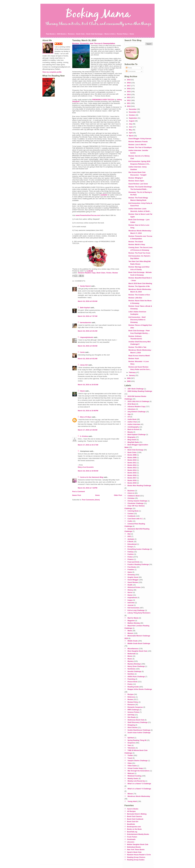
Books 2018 (132, 480)
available (104, 195)
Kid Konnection (134, 608)
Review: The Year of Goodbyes (140, 147)
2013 (129, 97)
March (131, 136)
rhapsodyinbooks (87, 337)
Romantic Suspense (135, 707)
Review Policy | (123, 34)
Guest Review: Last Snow (138, 184)
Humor (130, 595)
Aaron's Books (133, 809)
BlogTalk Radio (133, 442)
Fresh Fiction (132, 837)
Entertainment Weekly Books (138, 834)
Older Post (118, 495)
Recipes (131, 694)
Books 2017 (132, 478)
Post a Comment (79, 491)
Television (131, 748)
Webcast (131, 773)
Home (132, 34)
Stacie (82, 391)
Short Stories (133, 727)
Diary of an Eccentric (86, 467)
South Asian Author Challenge (139, 733)
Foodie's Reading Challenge (138, 564)
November (133, 112)
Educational (132, 544)
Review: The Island (136, 242)
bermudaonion (86, 322)
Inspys (130, 600)
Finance (131, 559)
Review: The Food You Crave (139, 253)
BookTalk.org (132, 832)
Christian (131, 498)
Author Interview (134, 424)
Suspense (131, 743)
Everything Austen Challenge (139, 549)
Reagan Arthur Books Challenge (140, 689)
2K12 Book (132, 404)
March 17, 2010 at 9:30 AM (88, 430)
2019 (129, 80)
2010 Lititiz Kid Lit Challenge (138, 401)
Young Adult (132, 801)
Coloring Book (133, 511)
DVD (129, 536)
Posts (129, 68)
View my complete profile (52, 72)
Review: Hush (134, 358)
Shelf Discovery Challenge (138, 722)
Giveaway (131, 575)
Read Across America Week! (139, 356)
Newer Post (77, 495)
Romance (131, 705)
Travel (130, 758)
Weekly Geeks (133, 778)
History (130, 590)
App (129, 414)
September (133, 118)
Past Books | (51, 34)
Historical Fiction (134, 587)
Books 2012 (132, 465)
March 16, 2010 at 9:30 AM (88, 346)
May (131, 130)
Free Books (132, 567)
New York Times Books (136, 850)
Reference (131, 697)
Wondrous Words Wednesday (139, 796)
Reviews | (71, 34)
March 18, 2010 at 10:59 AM (88, 471)
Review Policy (133, 702)
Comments (131, 71)
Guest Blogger (133, 580)
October (132, 115)
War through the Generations (139, 771)
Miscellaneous (133, 649)
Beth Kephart (85, 308)
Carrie (82, 352)
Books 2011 (132, 463)
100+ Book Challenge (136, 389)
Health (130, 585)
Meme (130, 631)
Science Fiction (133, 712)
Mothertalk (132, 654)
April (131, 133)
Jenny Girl (84, 365)
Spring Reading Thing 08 (137, 740)
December (133, 109)
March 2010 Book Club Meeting (140, 283)
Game (130, 572)
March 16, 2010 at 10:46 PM (88, 411)
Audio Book (132, 419)
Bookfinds (131, 824)
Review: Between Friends (138, 142)
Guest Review (133, 582)
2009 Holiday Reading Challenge (140, 391)
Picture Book (133, 682)
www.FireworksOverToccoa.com (88, 215)
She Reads (132, 717)
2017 (129, 86)
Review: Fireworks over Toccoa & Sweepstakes (94, 43)
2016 (129, 89)
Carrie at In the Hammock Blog (92, 477)
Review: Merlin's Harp (137, 244)
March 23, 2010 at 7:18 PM (88, 488)
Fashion (131, 554)
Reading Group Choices (136, 857)
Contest (131, 514)
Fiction (109, 273)
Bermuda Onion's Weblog (137, 814)
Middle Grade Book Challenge (139, 643)
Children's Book (134, 496)
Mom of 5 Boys (86, 417)
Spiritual (131, 738)
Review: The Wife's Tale (137, 347)
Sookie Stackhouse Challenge (139, 730)
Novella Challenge (134, 671)
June (131, 127)
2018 (129, 83)
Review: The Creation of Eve (139, 295)
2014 (129, 95)
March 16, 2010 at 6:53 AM (88, 301)
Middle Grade (133, 641)
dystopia (131, 539)
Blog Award (132, 440)
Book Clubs (101, 273)
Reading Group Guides (136, 860)
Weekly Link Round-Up (136, 781)
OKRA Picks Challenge (136, 677)
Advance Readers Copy (87, 273)
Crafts (130, 521)
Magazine (131, 621)
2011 (129, 103)
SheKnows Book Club (136, 720)
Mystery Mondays (134, 664)
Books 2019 (132, 483)
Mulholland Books (134, 847)
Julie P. (60, 44)
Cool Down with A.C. (135, 519)
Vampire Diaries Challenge (138, 761)
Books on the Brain (134, 829)
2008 (129, 381)
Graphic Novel (133, 577)
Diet (129, 534)
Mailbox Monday (134, 623)
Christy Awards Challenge (137, 501)
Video (130, 763)
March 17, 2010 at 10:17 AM (88, 445)
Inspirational (132, 598)
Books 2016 (132, 475)
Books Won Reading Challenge (139, 486)
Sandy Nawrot (85, 286)
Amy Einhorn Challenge (137, 412)
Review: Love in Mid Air (137, 145)
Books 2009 (132, 458)
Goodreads (131, 839)
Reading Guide (133, 687)
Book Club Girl (133, 822)
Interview (131, 603)
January (132, 375)
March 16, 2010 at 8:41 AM (88, 331)
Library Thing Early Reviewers (139, 613)
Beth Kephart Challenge (137, 434)
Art (129, 417)
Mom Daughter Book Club (137, 651)
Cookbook (132, 516)
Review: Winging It (136, 178)
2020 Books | (62, 34)
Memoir (130, 633)
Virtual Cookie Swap (135, 768)
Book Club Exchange (136, 450)
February (132, 372)
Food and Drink (133, 562)
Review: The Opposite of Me (139, 286)
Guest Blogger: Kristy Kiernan (140, 139)
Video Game (132, 766)
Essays (130, 547)
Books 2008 (132, 455)
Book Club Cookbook (135, 819)
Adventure (132, 409)
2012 (129, 100)
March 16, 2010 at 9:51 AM (88, 359)
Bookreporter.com (134, 827)
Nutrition (131, 674)
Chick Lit (131, 493)
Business (131, 491)
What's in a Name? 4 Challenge (139, 789)
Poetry (130, 684)
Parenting (131, 679)
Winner (130, 794)
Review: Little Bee (135, 298)
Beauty (130, 432)
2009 (129, 378)
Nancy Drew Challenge (136, 666)
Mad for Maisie (133, 618)
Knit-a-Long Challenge (136, 610)
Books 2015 (132, 473)
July (131, 124)
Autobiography (133, 427)
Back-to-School (133, 429)
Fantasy (131, 552)
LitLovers (131, 842)
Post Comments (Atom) (91, 500)
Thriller (130, 755)
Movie (130, 656)
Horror (130, 592)
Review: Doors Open (136, 181)
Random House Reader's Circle (139, 855)
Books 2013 (132, 468)
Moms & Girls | (110, 34)
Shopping (131, 725)
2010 (129, 106)
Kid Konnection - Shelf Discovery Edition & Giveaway (137, 320)
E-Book (130, 542)
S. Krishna (84, 436)
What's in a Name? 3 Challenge (139, 784)
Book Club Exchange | (95, 34)
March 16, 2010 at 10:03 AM (88, 385)
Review (115, 273)
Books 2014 (132, 470)
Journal (130, 605)
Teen (129, 745)
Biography (132, 437)
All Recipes (131, 811)
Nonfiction (132, 669)
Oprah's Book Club (134, 852)
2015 (129, 92)
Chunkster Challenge (136, 503)
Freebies (131, 570)
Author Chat (132, 422)
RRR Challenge (133, 710)
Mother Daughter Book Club (138, 844)
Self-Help (131, 715)
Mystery (131, 661)
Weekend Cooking (134, 776)
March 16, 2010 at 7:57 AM (88, 316)
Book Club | (81, 34)
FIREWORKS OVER (103, 100)
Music (130, 659)
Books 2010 (132, 460)
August (132, 121)
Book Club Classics (134, 816)
